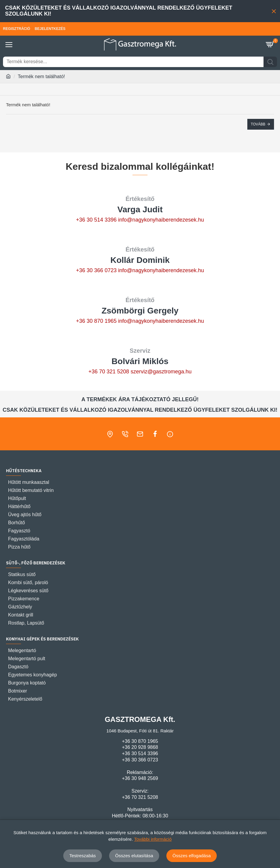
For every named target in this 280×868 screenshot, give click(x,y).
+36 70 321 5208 (109, 372)
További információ (153, 839)
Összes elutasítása (134, 856)
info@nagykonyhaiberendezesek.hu (161, 220)
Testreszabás (82, 856)
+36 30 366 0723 (96, 270)
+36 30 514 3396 (96, 220)
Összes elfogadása (192, 856)
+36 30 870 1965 (96, 321)
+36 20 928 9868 (140, 747)
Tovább (258, 124)
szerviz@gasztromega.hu (161, 372)
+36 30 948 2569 (140, 778)
